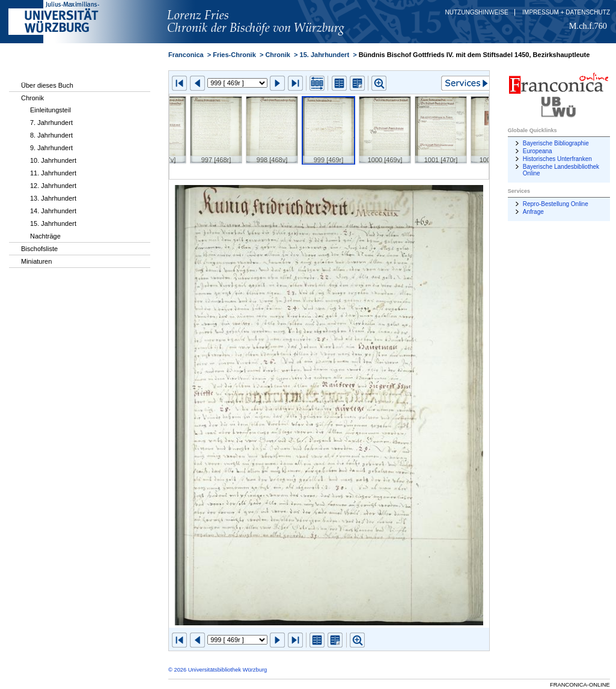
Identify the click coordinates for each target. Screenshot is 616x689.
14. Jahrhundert (53, 211)
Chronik (32, 98)
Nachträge (45, 236)
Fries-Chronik (234, 55)
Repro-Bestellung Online (556, 204)
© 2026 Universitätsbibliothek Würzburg (218, 670)
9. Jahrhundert (51, 148)
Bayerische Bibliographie (556, 143)
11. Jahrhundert (53, 173)
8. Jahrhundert (51, 135)
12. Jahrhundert (53, 186)
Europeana (538, 151)
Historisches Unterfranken (557, 159)
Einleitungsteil (50, 110)
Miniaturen (36, 261)
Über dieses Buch (47, 85)
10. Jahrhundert (53, 160)
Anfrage (533, 212)
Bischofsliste (39, 249)
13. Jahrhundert (53, 198)
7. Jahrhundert (51, 123)
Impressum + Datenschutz (566, 12)
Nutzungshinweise (477, 12)
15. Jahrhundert (53, 223)
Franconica (186, 55)
